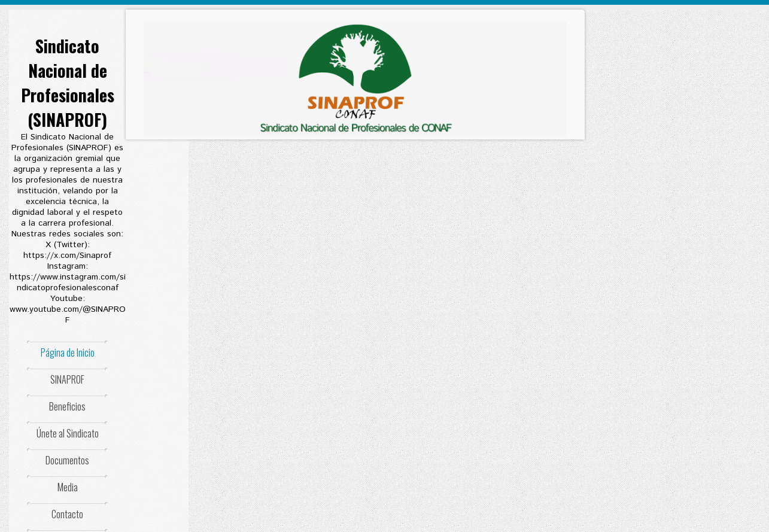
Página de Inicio (68, 352)
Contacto (67, 514)
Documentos (67, 460)
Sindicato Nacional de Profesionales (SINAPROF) (68, 83)
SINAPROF (67, 379)
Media (68, 487)
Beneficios (67, 406)
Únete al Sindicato (68, 433)
